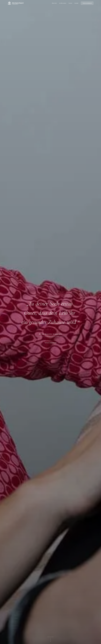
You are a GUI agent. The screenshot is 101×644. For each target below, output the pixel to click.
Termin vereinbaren (87, 3)
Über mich (54, 3)
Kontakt (76, 3)
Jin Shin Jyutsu (63, 3)
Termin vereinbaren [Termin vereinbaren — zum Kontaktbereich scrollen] (50, 343)
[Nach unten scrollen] (50, 639)
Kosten (70, 3)
